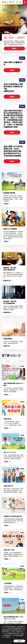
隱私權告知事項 (7, 635)
